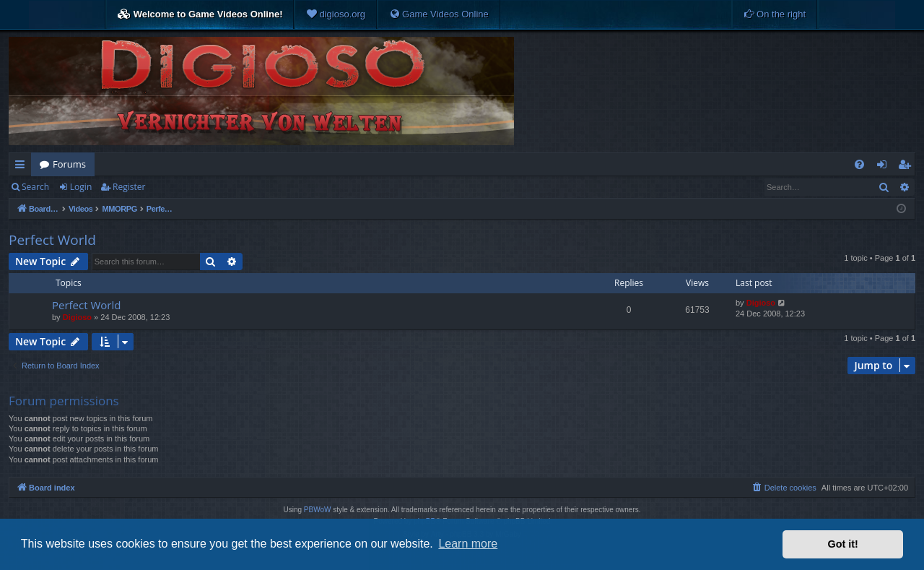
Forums (69, 164)
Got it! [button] (843, 544)
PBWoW (318, 510)
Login (81, 187)
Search (35, 187)
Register (129, 187)
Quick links (23, 167)
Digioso (77, 317)
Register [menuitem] (907, 167)
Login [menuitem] (885, 167)
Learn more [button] (468, 544)
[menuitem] (336, 14)
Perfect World (52, 240)
